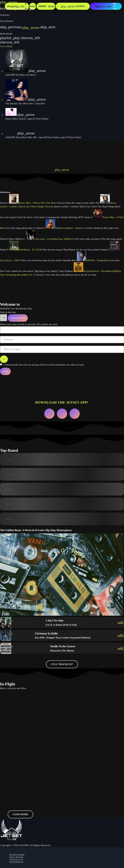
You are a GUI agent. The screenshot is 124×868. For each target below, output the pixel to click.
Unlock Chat (18, 318)
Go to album (6, 46)
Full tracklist (62, 664)
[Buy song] (119, 623)
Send (5, 371)
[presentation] (24, 153)
